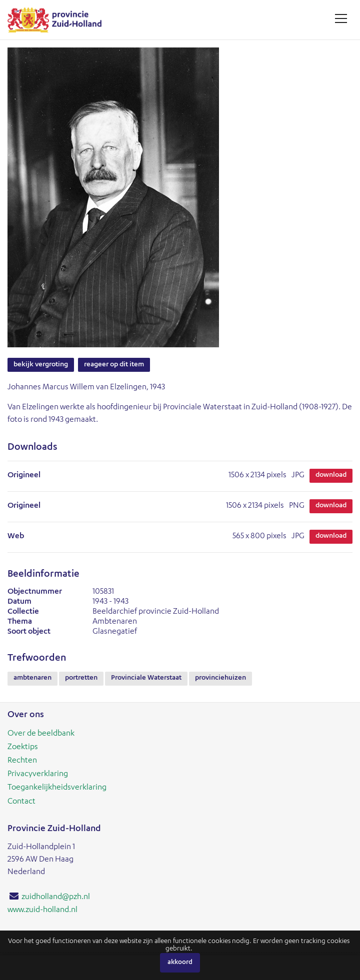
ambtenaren (32, 678)
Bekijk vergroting (41, 365)
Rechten (22, 761)
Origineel (24, 476)
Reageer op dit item (114, 365)
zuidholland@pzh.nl (56, 898)
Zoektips (23, 748)
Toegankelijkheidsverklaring (57, 788)
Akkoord (180, 963)
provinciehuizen (220, 678)
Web (16, 537)
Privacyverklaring (38, 775)
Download (331, 475)
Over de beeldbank (41, 734)
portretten (81, 678)
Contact (21, 802)
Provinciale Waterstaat (146, 678)
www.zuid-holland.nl (42, 911)
